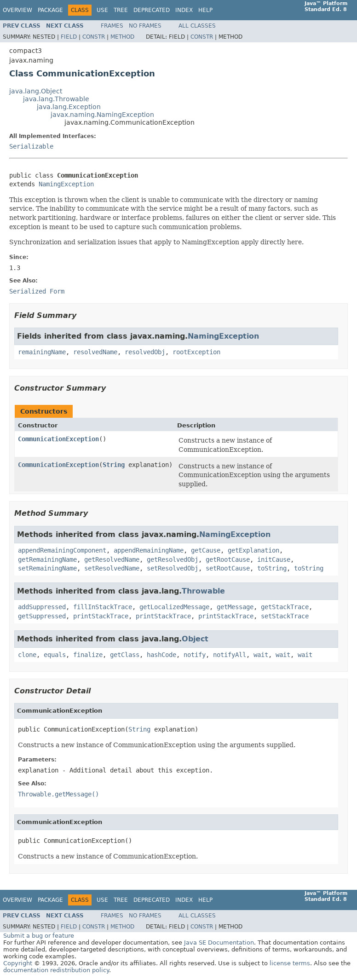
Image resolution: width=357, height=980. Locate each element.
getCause (206, 550)
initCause (274, 559)
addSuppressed (42, 607)
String (114, 465)
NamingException (66, 184)
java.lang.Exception (69, 107)
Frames (112, 26)
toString (272, 568)
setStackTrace (285, 616)
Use (102, 10)
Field (69, 37)
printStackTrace (101, 616)
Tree (121, 10)
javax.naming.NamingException (102, 115)
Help (205, 10)
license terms (290, 963)
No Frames (145, 26)
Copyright (18, 963)
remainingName (42, 352)
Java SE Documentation (219, 943)
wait (261, 655)
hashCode (161, 655)
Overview (17, 10)
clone (27, 655)
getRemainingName (47, 559)
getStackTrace (285, 607)
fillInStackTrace (103, 607)
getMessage (235, 607)
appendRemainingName (149, 550)
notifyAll (230, 655)
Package (50, 10)
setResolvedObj (173, 568)
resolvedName (95, 352)
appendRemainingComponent (62, 550)
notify (195, 655)
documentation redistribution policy (56, 970)
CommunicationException (58, 439)
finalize (88, 655)
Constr (94, 37)
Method (122, 37)
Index (184, 10)
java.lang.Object (36, 91)
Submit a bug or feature (39, 936)
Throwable (203, 591)
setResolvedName (112, 568)
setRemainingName (47, 568)
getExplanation (253, 550)
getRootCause (228, 559)
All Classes (197, 26)
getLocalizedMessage (174, 607)
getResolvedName (112, 559)
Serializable (31, 146)
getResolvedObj (173, 559)
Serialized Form (37, 291)
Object (195, 639)
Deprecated (152, 10)
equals (55, 655)
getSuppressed (42, 616)
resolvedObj (145, 352)
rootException (196, 352)
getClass (125, 655)
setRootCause (228, 568)
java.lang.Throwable (56, 99)
